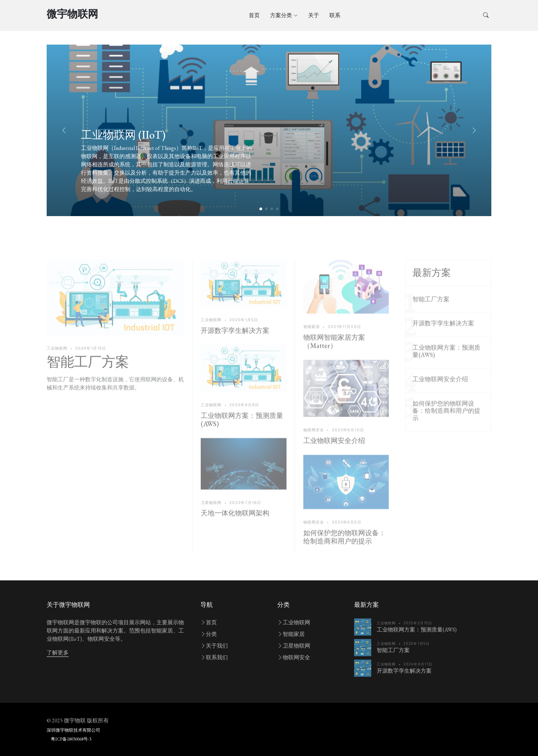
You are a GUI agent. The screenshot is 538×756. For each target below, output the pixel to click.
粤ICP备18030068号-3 (71, 739)
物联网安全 (294, 657)
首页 (254, 15)
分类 (209, 634)
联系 (335, 15)
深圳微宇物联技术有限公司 (73, 730)
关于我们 (214, 646)
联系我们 (214, 657)
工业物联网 (294, 622)
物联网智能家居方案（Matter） (334, 358)
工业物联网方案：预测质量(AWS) (242, 436)
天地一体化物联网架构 (235, 530)
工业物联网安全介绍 (334, 457)
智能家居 (291, 634)
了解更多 (58, 653)
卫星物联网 (294, 646)
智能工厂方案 (88, 378)
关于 (314, 15)
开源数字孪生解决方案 (235, 347)
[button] (474, 130)
